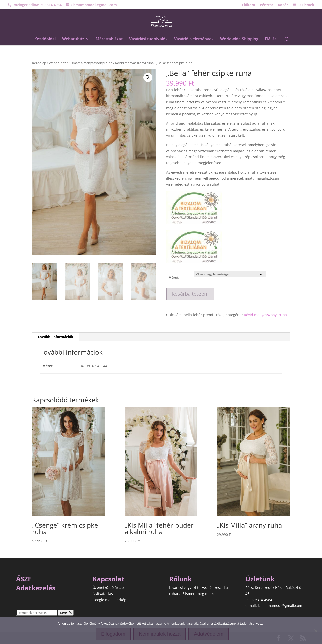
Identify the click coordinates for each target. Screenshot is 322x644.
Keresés (66, 613)
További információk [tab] (55, 337)
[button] (148, 77)
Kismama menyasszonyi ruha (91, 63)
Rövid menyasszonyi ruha (134, 63)
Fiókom (248, 5)
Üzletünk (260, 579)
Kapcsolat (108, 579)
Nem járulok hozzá (160, 634)
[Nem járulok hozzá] (316, 631)
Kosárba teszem (190, 294)
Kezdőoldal (45, 39)
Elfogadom (113, 634)
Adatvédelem (209, 634)
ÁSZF (24, 579)
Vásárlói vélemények (194, 39)
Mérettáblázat (109, 39)
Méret (173, 278)
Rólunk (180, 579)
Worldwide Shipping (239, 39)
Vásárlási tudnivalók (148, 39)
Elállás (271, 39)
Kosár (283, 5)
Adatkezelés (36, 588)
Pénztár (267, 5)
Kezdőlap (39, 63)
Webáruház (73, 39)
